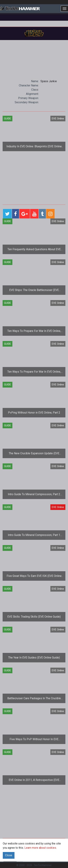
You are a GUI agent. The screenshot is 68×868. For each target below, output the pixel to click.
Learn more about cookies (40, 848)
